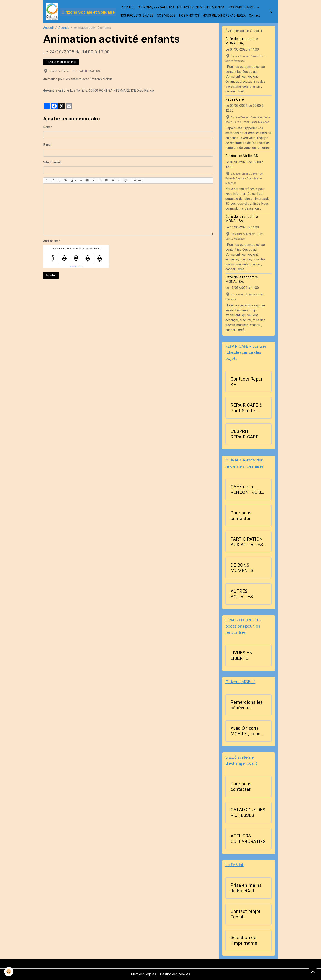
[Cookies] (9, 972)
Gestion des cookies (175, 974)
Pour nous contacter (241, 516)
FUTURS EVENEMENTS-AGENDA (201, 7)
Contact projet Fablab (245, 914)
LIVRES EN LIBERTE (241, 655)
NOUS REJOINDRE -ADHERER (224, 15)
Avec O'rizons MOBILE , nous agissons (245, 731)
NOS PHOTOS (189, 15)
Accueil (48, 28)
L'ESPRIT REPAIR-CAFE (244, 434)
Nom (47, 127)
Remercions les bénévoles (247, 705)
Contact (254, 15)
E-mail (48, 145)
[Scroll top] (313, 972)
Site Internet (52, 162)
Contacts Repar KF (246, 382)
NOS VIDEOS (166, 15)
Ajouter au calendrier (61, 62)
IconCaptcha (75, 266)
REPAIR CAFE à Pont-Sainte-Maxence (246, 408)
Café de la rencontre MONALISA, (242, 41)
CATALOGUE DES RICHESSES (248, 812)
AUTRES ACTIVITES (242, 594)
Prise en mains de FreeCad (246, 888)
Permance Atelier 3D (242, 156)
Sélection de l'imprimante (244, 940)
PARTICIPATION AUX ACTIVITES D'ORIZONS (247, 542)
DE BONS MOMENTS (242, 568)
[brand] (75, 11)
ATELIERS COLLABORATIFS (248, 839)
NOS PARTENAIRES (242, 7)
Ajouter (51, 275)
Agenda (64, 28)
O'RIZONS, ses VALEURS (156, 7)
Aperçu (137, 181)
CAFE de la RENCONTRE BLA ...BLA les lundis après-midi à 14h (249, 489)
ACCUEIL (128, 7)
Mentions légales (144, 974)
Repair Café (235, 99)
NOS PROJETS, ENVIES (137, 15)
